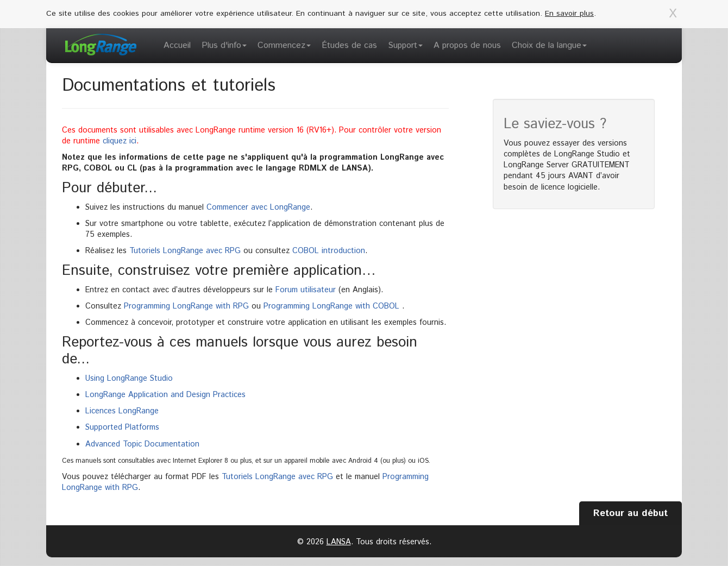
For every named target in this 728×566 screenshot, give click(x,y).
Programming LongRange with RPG (186, 306)
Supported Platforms (122, 427)
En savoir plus (569, 14)
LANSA (339, 542)
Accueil (177, 45)
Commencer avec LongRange (258, 207)
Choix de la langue (549, 45)
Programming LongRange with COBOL (331, 306)
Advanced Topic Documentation (142, 444)
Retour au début (630, 513)
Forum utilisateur (306, 290)
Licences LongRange (122, 411)
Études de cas (349, 45)
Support (405, 45)
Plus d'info (224, 45)
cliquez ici (120, 141)
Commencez (284, 45)
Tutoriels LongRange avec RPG (185, 251)
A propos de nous (467, 45)
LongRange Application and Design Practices (165, 395)
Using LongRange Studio (129, 379)
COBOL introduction (329, 251)
